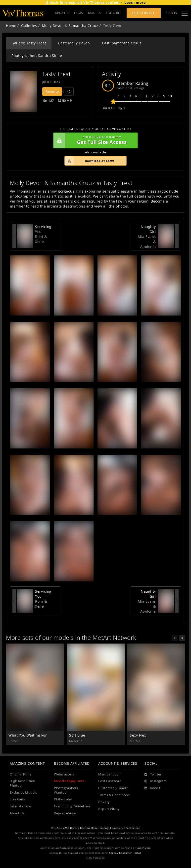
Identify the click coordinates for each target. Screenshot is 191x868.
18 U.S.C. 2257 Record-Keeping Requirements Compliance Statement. (96, 828)
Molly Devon (53, 26)
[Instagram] (155, 781)
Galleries (29, 26)
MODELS (95, 13)
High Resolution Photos (23, 783)
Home (11, 26)
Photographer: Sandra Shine (37, 55)
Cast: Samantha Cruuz (122, 43)
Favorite (52, 91)
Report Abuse (65, 813)
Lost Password (110, 781)
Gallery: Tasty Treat (29, 43)
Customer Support (113, 788)
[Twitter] (153, 774)
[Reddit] (153, 788)
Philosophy (63, 799)
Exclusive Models (23, 793)
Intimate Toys (21, 806)
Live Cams (18, 799)
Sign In (171, 13)
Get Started (144, 13)
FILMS (79, 13)
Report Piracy (109, 809)
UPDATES (62, 13)
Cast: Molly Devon (74, 43)
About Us (17, 813)
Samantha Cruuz (83, 26)
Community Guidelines (72, 806)
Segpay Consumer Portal (125, 853)
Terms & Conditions (114, 795)
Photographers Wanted (66, 790)
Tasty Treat (57, 74)
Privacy (104, 802)
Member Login (110, 774)
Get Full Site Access (94, 140)
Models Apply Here (69, 781)
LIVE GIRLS (114, 13)
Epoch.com (144, 848)
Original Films (21, 774)
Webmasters (64, 774)
